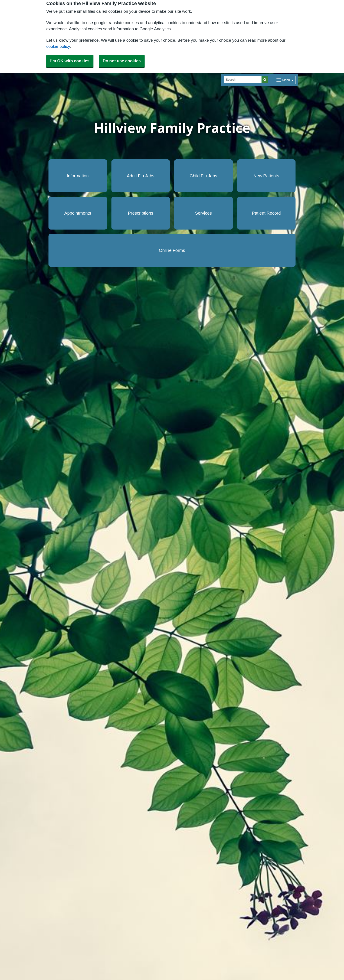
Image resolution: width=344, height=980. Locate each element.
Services (203, 213)
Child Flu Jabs (203, 176)
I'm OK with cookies (70, 61)
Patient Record (266, 213)
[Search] (243, 80)
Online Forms (172, 250)
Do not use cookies (122, 61)
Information (78, 176)
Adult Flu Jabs (141, 176)
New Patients (266, 176)
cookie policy (58, 46)
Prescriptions (141, 213)
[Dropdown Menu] (285, 80)
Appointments (78, 213)
